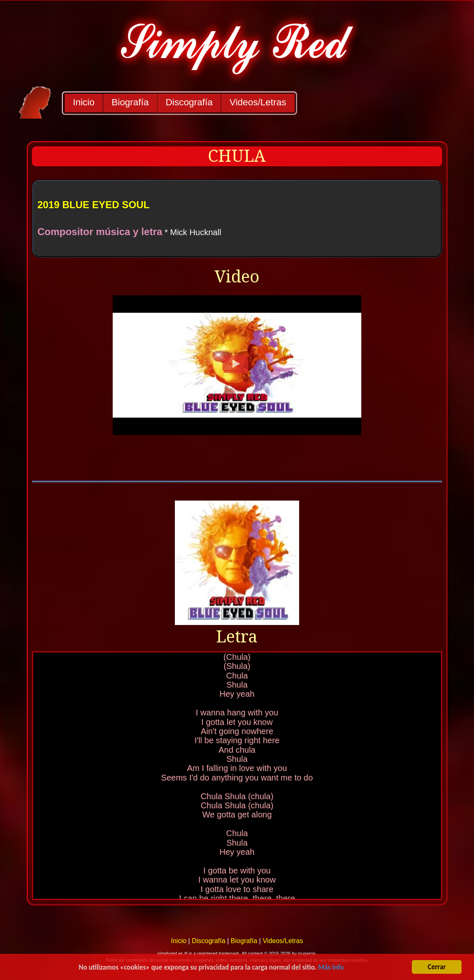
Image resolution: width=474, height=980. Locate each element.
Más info (331, 968)
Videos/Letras (258, 102)
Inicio (84, 102)
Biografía (130, 102)
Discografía (189, 102)
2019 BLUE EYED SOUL (93, 205)
